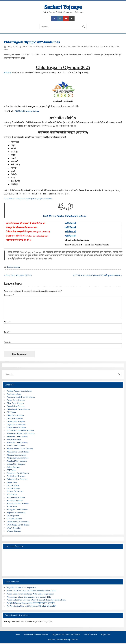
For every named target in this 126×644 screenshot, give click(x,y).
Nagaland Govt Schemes (17, 461)
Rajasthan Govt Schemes (17, 479)
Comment (9, 295)
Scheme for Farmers (15, 491)
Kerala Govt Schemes (16, 446)
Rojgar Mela (12, 482)
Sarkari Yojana (89, 47)
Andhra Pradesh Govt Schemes (20, 391)
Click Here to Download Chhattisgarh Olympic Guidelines (28, 198)
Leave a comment (14, 267)
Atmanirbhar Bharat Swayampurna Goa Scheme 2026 (29, 597)
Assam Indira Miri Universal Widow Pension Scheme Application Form (36, 600)
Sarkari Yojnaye (63, 7)
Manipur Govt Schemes (17, 455)
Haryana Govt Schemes (17, 427)
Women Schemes (14, 531)
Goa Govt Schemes (15, 418)
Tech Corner (12, 506)
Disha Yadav (27, 47)
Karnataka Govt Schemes (17, 443)
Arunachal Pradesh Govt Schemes (21, 397)
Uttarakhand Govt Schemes (18, 522)
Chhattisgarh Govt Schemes (46, 47)
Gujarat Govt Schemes (16, 424)
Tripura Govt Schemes (16, 513)
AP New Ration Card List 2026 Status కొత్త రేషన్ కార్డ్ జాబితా (32, 606)
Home (18, 635)
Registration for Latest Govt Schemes (66, 635)
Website (7, 342)
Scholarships (12, 494)
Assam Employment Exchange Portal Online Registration (30, 594)
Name (7, 322)
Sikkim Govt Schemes (16, 497)
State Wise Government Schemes (36, 635)
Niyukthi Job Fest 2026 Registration (22, 588)
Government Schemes (75, 47)
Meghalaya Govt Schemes (18, 458)
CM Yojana (62, 47)
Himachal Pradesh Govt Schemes (21, 430)
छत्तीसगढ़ (8, 73)
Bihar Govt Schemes (15, 403)
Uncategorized (13, 516)
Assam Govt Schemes (16, 400)
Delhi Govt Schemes (15, 415)
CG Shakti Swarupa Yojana (27, 111)
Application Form (14, 394)
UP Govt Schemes (14, 519)
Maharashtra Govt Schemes (18, 452)
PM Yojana (12, 470)
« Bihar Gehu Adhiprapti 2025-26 (18, 275)
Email (7, 332)
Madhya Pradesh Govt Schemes (20, 449)
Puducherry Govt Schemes (18, 473)
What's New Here (14, 528)
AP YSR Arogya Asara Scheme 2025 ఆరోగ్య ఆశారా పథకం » (97, 275)
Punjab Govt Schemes (16, 476)
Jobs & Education (14, 440)
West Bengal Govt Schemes (18, 525)
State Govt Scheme (103, 47)
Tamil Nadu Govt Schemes (18, 503)
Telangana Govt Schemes (17, 510)
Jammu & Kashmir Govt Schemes (21, 433)
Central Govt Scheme (16, 406)
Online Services (13, 467)
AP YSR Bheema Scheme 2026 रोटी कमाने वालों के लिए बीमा (31, 603)
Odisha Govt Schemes (16, 464)
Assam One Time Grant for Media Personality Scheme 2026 (31, 591)
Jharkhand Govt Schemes (17, 437)
